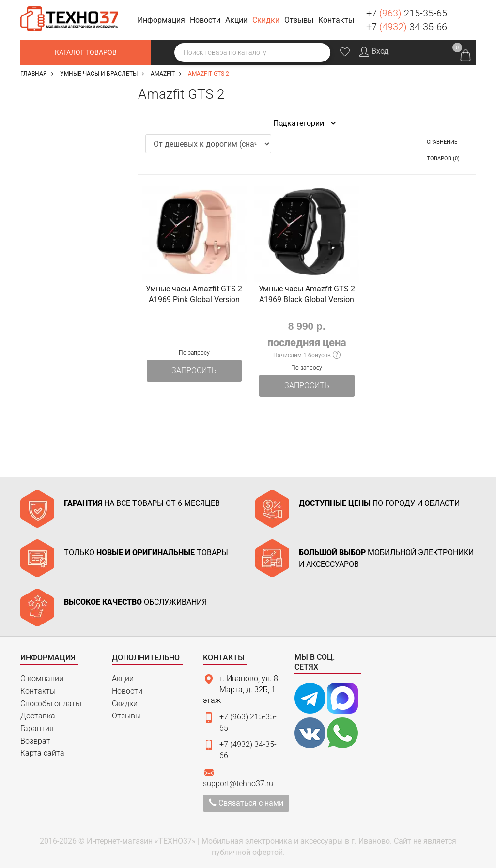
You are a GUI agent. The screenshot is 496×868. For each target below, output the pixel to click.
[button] (163, 21)
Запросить (194, 371)
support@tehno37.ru (238, 784)
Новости (127, 691)
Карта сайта (42, 753)
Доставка (38, 716)
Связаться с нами (246, 803)
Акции (123, 678)
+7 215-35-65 (407, 13)
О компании (42, 678)
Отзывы (126, 716)
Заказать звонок (465, 19)
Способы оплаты (51, 704)
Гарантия (37, 728)
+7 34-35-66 (407, 27)
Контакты (38, 691)
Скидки (125, 704)
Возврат (35, 741)
